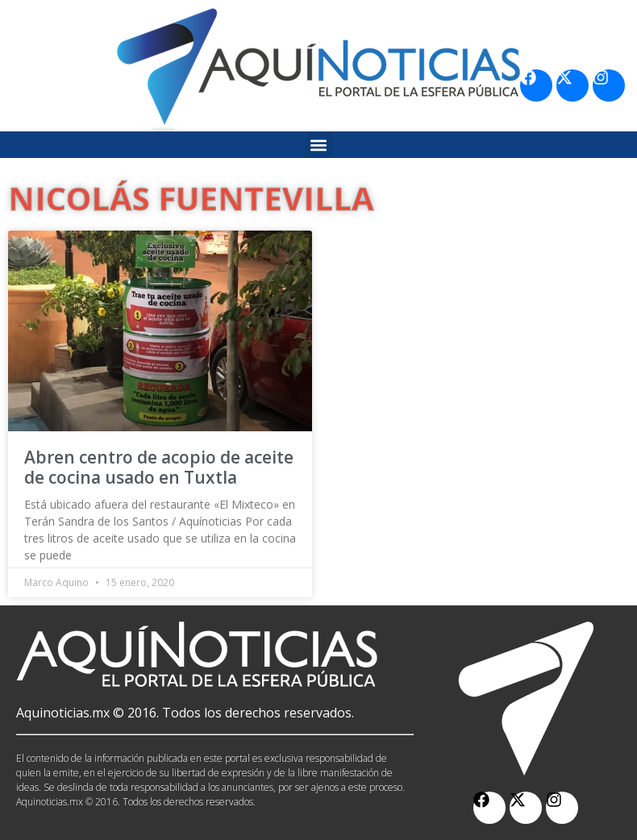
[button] (319, 145)
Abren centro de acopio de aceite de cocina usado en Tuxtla (159, 467)
